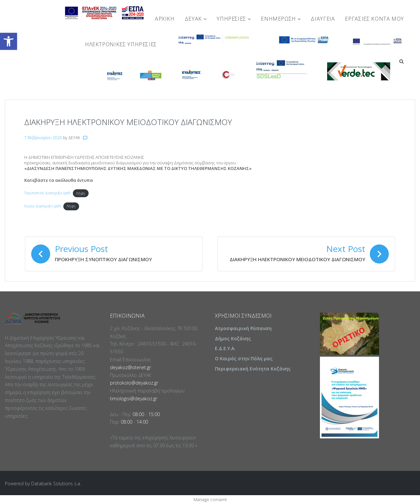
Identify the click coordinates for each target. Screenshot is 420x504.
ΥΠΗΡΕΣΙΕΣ (234, 19)
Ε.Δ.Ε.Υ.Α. (225, 348)
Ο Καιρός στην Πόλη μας (244, 358)
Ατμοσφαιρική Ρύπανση (243, 328)
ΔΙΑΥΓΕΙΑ (323, 19)
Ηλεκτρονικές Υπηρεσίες (121, 44)
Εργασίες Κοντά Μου (374, 19)
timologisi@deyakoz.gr (134, 399)
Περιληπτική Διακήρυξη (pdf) (47, 193)
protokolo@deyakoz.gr (134, 383)
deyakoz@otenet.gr (130, 367)
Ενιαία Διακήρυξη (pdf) (42, 206)
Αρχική (165, 19)
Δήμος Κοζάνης (233, 338)
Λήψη (81, 193)
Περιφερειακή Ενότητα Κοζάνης (253, 369)
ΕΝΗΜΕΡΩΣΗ (281, 19)
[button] (9, 41)
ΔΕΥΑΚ (196, 19)
